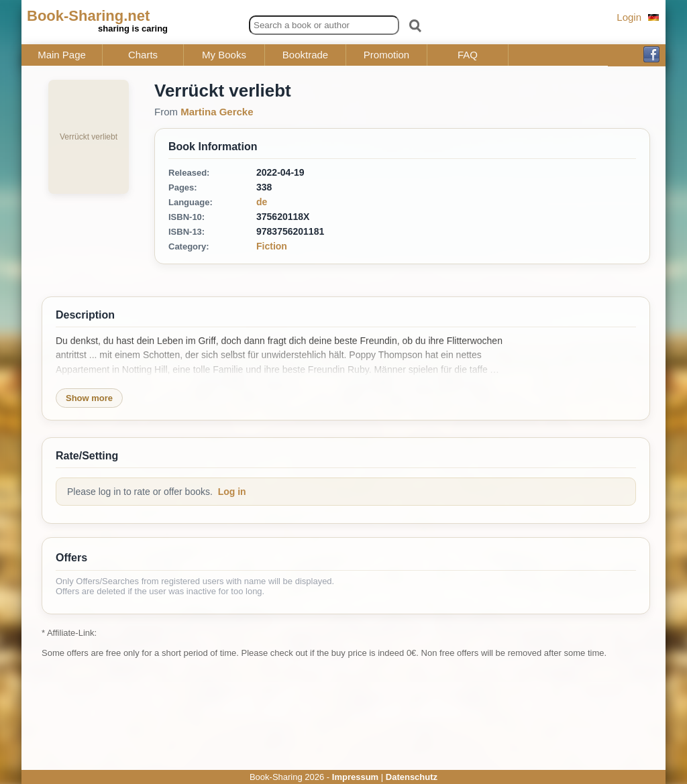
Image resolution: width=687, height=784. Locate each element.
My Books (224, 55)
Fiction (272, 246)
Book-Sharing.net (88, 16)
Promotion (386, 55)
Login (629, 17)
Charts (143, 55)
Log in (232, 492)
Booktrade (305, 55)
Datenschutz (412, 777)
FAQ (468, 55)
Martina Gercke (217, 112)
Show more (89, 398)
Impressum (355, 777)
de (262, 202)
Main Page (62, 55)
